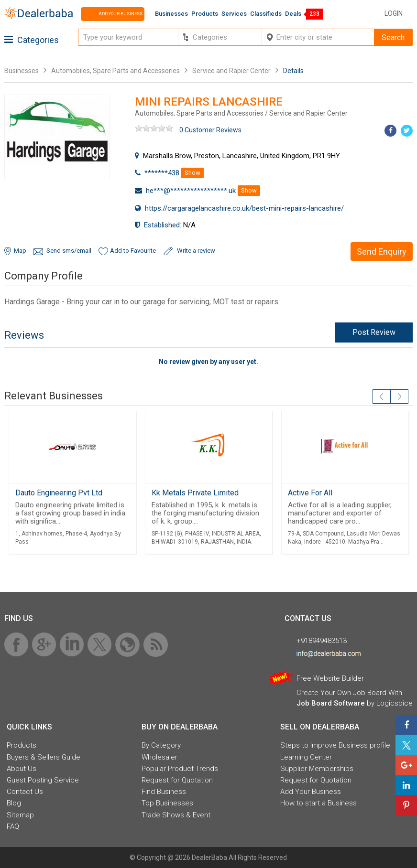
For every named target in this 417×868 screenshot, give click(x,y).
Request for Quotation (177, 780)
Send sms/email (69, 251)
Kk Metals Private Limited (195, 493)
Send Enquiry (382, 252)
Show (192, 173)
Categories (32, 40)
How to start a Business (318, 803)
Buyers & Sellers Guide (44, 757)
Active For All (310, 493)
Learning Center (306, 757)
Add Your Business (311, 792)
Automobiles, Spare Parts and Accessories (115, 71)
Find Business (164, 792)
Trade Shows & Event (176, 815)
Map (20, 251)
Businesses (171, 14)
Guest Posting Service (43, 780)
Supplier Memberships (317, 769)
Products (205, 14)
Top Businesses (167, 803)
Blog (14, 803)
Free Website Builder (330, 678)
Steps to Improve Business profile (335, 745)
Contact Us (25, 792)
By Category (161, 745)
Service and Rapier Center (232, 71)
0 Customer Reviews (210, 130)
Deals (293, 14)
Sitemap (20, 815)
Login (394, 13)
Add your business (112, 14)
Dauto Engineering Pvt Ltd (59, 493)
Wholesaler (159, 757)
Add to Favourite (133, 251)
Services (234, 14)
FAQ (13, 826)
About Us (22, 769)
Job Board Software (331, 703)
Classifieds (266, 14)
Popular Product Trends (180, 769)
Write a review (196, 251)
